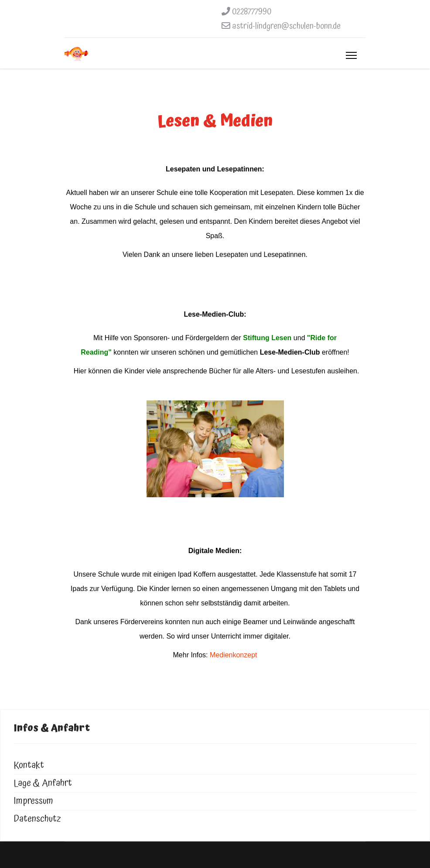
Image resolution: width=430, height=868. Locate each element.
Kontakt (29, 765)
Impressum (33, 801)
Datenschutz (37, 819)
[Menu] (351, 55)
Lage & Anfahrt (43, 783)
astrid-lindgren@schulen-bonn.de (286, 26)
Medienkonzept (233, 655)
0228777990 (252, 12)
